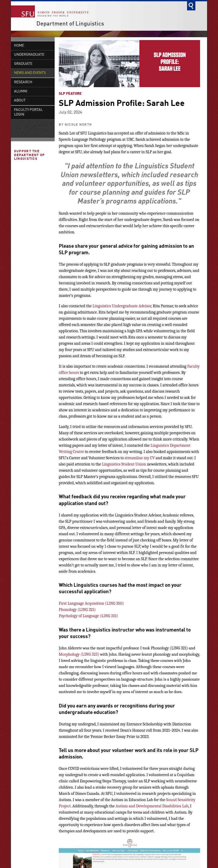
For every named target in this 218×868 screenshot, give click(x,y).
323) (95, 654)
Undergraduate (29, 55)
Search (191, 6)
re (82, 452)
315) (114, 616)
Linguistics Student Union (124, 464)
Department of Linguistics (70, 24)
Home (19, 46)
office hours (69, 373)
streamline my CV (140, 458)
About (20, 123)
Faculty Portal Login (28, 134)
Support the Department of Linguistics (30, 177)
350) (120, 603)
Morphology (70, 654)
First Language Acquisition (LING (87, 603)
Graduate (23, 64)
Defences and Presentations (28, 93)
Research (23, 104)
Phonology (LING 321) (77, 610)
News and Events (30, 73)
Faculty (194, 366)
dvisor (146, 306)
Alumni (21, 114)
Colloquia (24, 82)
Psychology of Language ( (80, 616)
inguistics (103, 306)
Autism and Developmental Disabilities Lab (152, 806)
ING (107, 616)
